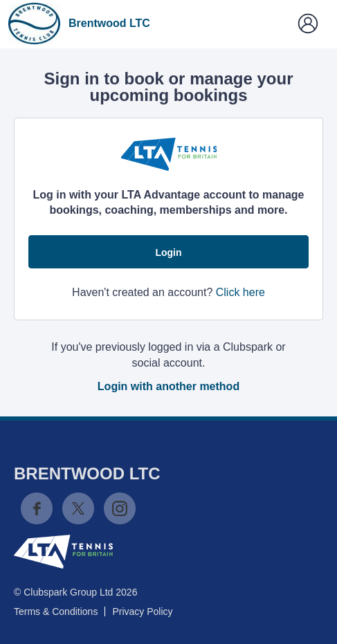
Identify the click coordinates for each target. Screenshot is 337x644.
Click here (240, 292)
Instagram (120, 508)
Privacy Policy (142, 611)
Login (168, 252)
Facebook (37, 508)
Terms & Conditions (56, 611)
